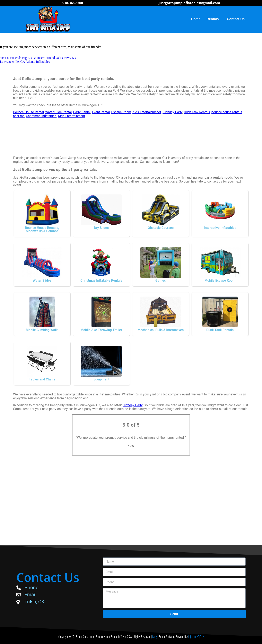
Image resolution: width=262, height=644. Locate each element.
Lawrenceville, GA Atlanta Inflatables (25, 62)
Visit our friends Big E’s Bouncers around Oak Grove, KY (38, 58)
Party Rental (82, 112)
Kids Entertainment (71, 116)
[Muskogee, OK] (131, 508)
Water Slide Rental (58, 112)
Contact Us (236, 19)
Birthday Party (172, 112)
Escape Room (121, 112)
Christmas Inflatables (41, 116)
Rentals (214, 19)
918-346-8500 (73, 3)
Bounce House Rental (28, 112)
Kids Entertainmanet (147, 112)
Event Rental (101, 112)
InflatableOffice (196, 637)
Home (196, 19)
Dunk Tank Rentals (197, 112)
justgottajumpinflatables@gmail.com (189, 3)
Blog (155, 637)
